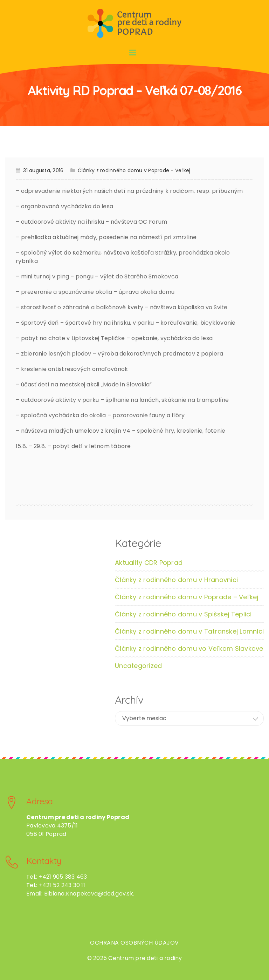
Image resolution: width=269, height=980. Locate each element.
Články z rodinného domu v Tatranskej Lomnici (189, 631)
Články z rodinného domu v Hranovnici (176, 580)
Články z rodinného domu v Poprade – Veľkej (187, 597)
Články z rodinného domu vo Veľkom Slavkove (189, 648)
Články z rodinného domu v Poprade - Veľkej (134, 170)
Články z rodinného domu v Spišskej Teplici (183, 614)
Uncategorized (138, 666)
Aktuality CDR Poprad (149, 563)
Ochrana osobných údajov (134, 943)
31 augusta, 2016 (43, 170)
